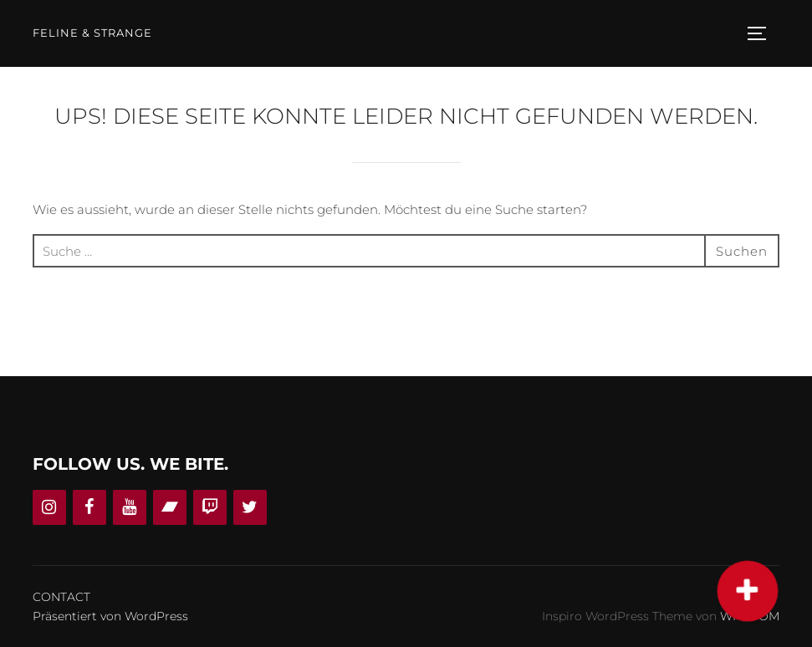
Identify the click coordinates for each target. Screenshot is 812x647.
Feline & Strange (92, 33)
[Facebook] (89, 507)
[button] (748, 591)
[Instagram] (49, 507)
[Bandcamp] (170, 507)
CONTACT (61, 597)
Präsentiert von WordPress (110, 616)
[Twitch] (210, 507)
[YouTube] (130, 507)
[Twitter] (250, 507)
